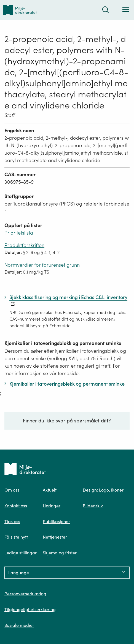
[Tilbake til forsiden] (20, 10)
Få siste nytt (16, 537)
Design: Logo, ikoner (103, 490)
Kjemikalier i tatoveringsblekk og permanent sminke (63, 343)
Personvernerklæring (25, 594)
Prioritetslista (19, 233)
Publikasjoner (56, 521)
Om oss (12, 490)
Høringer (52, 506)
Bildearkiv (93, 506)
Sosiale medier (19, 625)
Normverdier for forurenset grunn (42, 265)
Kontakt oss (16, 506)
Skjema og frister (60, 553)
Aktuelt (50, 490)
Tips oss (12, 521)
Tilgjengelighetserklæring (30, 609)
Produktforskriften (24, 245)
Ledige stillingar (21, 553)
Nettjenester (55, 537)
